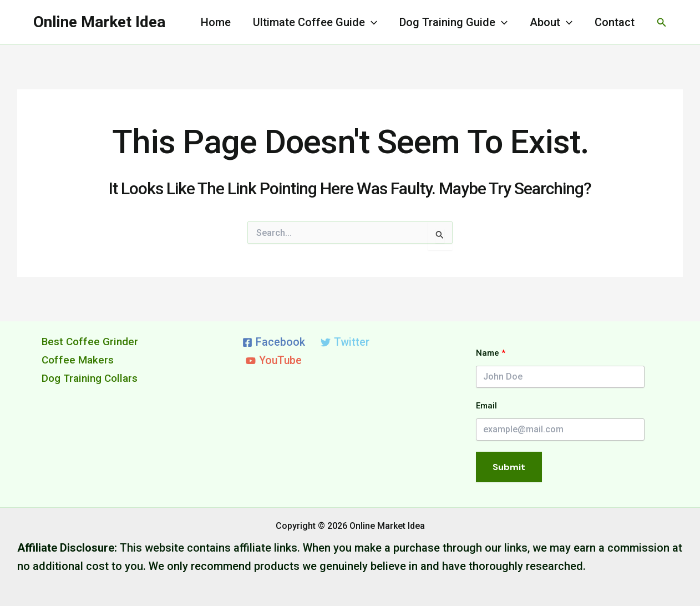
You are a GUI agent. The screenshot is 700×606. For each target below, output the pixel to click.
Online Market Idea (99, 22)
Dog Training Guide (453, 22)
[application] (371, 22)
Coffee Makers (79, 360)
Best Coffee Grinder (92, 341)
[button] (662, 22)
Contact (615, 22)
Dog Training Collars (93, 378)
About (551, 22)
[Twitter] (345, 342)
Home (216, 22)
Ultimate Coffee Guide (315, 22)
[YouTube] (274, 361)
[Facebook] (274, 342)
